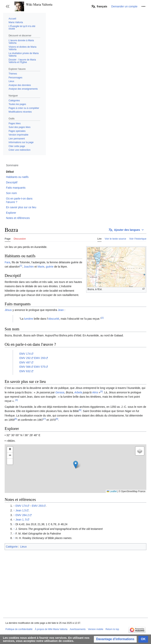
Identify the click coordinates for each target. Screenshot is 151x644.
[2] (102, 318)
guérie (50, 267)
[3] (101, 391)
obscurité (54, 319)
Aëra (95, 392)
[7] (45, 419)
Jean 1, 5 (21, 520)
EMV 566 (25, 367)
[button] (8, 6)
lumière (29, 319)
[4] (16, 400)
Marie (41, 267)
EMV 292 (25, 358)
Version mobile (96, 629)
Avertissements (78, 629)
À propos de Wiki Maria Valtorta (51, 629)
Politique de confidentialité (19, 629)
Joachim (29, 267)
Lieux (23, 547)
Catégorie (12, 547)
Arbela (78, 392)
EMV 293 (40, 358)
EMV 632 (25, 371)
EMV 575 (40, 367)
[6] (16, 419)
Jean (61, 310)
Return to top (112, 629)
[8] (57, 419)
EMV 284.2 (22, 515)
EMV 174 (25, 354)
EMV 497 (25, 362)
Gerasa (60, 392)
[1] (21, 266)
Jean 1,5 (21, 510)
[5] (80, 410)
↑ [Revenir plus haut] (14, 506)
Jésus (8, 310)
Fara (7, 262)
